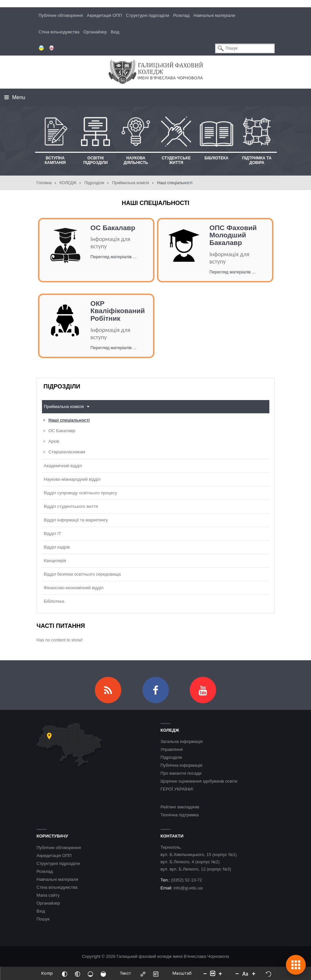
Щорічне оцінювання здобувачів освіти (199, 781)
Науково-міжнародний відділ (72, 479)
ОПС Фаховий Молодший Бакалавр (233, 235)
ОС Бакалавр (113, 228)
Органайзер (95, 32)
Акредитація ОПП (104, 15)
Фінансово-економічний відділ (74, 588)
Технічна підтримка (180, 815)
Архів (54, 441)
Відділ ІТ (53, 533)
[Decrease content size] (205, 973)
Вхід (115, 32)
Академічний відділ (63, 466)
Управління (172, 749)
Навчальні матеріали (214, 15)
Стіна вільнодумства (59, 32)
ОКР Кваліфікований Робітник (118, 311)
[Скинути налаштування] (268, 973)
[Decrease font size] (237, 973)
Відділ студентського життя (71, 506)
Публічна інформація (182, 765)
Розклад (181, 15)
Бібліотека (54, 601)
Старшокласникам (67, 452)
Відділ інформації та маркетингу (76, 520)
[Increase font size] (253, 973)
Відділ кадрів (57, 547)
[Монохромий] (77, 973)
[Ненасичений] (90, 973)
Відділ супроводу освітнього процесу (81, 493)
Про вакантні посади (181, 773)
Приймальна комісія (131, 183)
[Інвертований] (64, 973)
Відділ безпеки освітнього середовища (82, 574)
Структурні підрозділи (148, 15)
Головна (44, 183)
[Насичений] (103, 973)
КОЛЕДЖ (68, 183)
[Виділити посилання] (143, 973)
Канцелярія (55, 561)
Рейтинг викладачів (180, 807)
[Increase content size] (220, 973)
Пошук (43, 919)
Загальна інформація (182, 741)
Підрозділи (94, 183)
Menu (15, 97)
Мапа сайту (48, 895)
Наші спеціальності (69, 420)
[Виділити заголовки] (156, 973)
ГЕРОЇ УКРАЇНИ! (177, 789)
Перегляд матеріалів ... (114, 257)
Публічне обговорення (61, 15)
